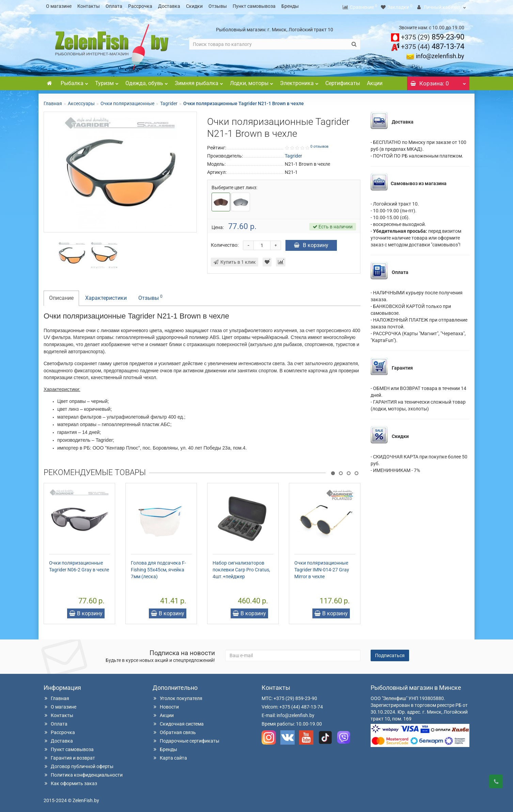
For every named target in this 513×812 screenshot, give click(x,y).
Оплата (114, 6)
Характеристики (106, 296)
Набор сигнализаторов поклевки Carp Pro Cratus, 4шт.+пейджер (241, 568)
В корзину (311, 243)
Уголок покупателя (177, 696)
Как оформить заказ (70, 781)
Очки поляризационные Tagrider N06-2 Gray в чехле (79, 564)
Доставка (169, 6)
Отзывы (218, 6)
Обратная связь (174, 730)
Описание (61, 296)
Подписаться (390, 653)
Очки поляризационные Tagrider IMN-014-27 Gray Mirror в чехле (322, 568)
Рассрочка (140, 6)
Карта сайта (170, 756)
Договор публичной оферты (79, 764)
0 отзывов (319, 144)
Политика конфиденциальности (83, 773)
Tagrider (169, 101)
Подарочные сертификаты (186, 739)
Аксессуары (81, 101)
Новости (166, 705)
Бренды (290, 6)
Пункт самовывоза (254, 6)
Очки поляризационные (127, 101)
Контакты (89, 6)
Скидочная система (178, 722)
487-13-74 (433, 44)
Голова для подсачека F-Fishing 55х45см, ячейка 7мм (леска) (158, 568)
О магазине (59, 6)
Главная (53, 101)
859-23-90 (433, 35)
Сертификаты (343, 81)
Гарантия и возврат (69, 756)
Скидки (194, 6)
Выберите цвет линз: (234, 185)
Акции (375, 81)
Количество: (225, 243)
